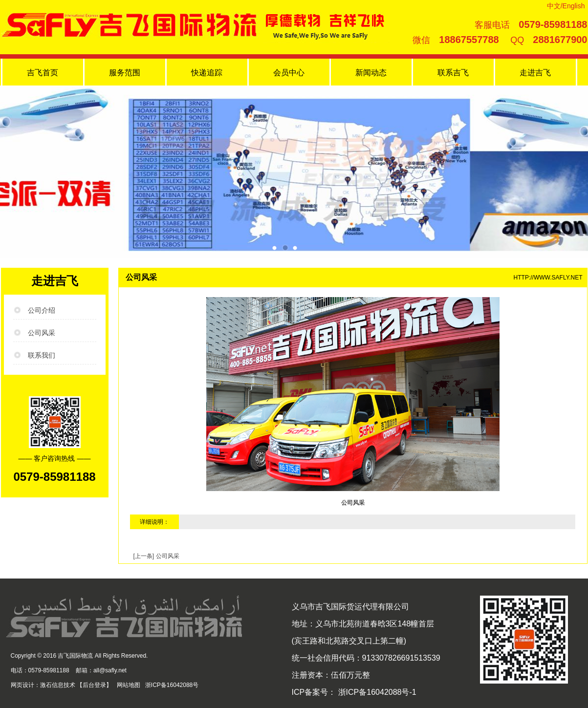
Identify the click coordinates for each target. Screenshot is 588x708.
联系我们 (42, 355)
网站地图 (129, 685)
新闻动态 (371, 73)
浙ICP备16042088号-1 (376, 692)
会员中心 (289, 73)
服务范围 (125, 73)
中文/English (566, 6)
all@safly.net (110, 670)
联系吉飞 (453, 73)
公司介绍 (42, 310)
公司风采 (42, 333)
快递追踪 (207, 73)
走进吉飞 (535, 73)
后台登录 (94, 685)
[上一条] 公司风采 (156, 556)
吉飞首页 (43, 73)
